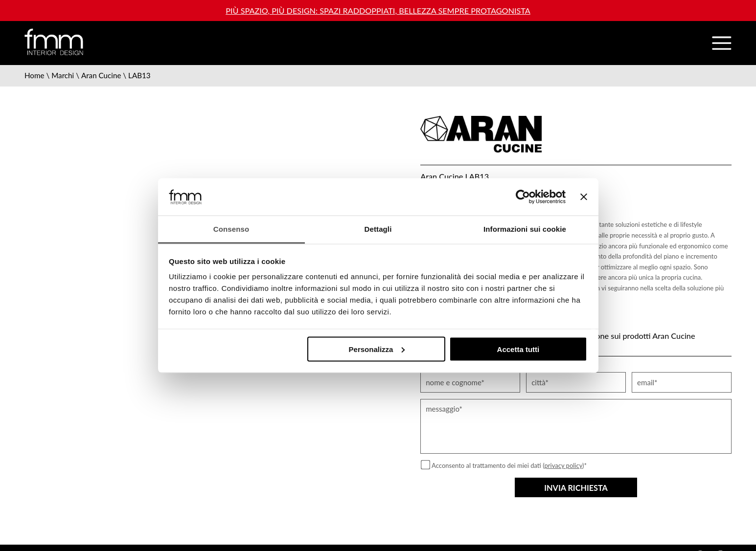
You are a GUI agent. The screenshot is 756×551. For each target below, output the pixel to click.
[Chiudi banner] (584, 197)
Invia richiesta (576, 488)
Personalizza (377, 349)
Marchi (63, 75)
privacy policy (564, 465)
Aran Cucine (101, 75)
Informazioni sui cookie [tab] (525, 229)
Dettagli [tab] (378, 229)
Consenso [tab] (231, 229)
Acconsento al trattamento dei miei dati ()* (509, 465)
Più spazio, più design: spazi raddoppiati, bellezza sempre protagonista (378, 11)
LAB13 (139, 75)
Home (34, 75)
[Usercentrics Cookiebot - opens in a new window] (523, 197)
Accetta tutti (518, 349)
